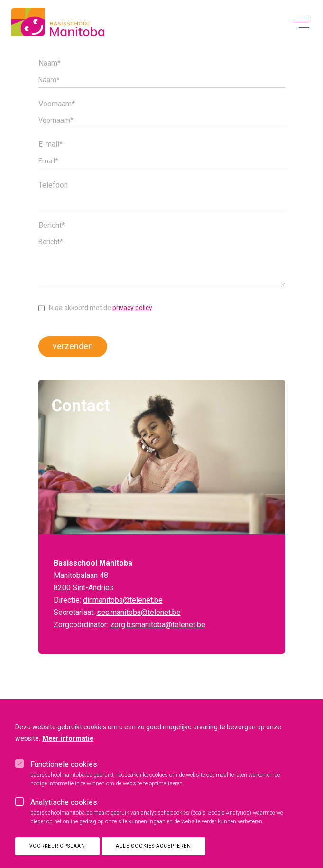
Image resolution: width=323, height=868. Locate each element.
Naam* (50, 63)
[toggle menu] (301, 22)
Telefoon (53, 185)
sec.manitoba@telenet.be (139, 612)
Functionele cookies (64, 775)
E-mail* (51, 144)
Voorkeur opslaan (57, 856)
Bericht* (52, 226)
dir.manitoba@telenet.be (123, 600)
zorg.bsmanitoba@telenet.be (158, 625)
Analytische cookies (64, 813)
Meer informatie (68, 749)
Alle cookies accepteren (153, 856)
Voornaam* (57, 104)
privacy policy (132, 308)
